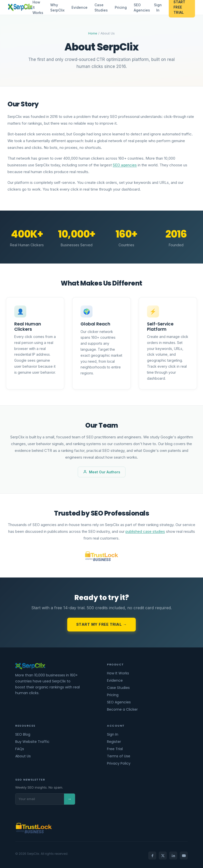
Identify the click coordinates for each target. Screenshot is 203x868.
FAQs (20, 749)
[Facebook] (152, 856)
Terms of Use (119, 756)
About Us (23, 756)
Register (114, 742)
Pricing (120, 7)
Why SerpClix (57, 7)
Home (93, 33)
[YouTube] (184, 856)
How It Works (118, 673)
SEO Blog (23, 734)
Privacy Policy (119, 763)
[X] (163, 856)
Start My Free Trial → (102, 624)
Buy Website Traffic (32, 742)
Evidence (79, 7)
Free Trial (115, 749)
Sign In (158, 7)
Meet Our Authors (102, 472)
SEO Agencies (142, 7)
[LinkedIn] (173, 856)
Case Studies (101, 7)
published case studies (145, 531)
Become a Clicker (122, 709)
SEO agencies (125, 165)
